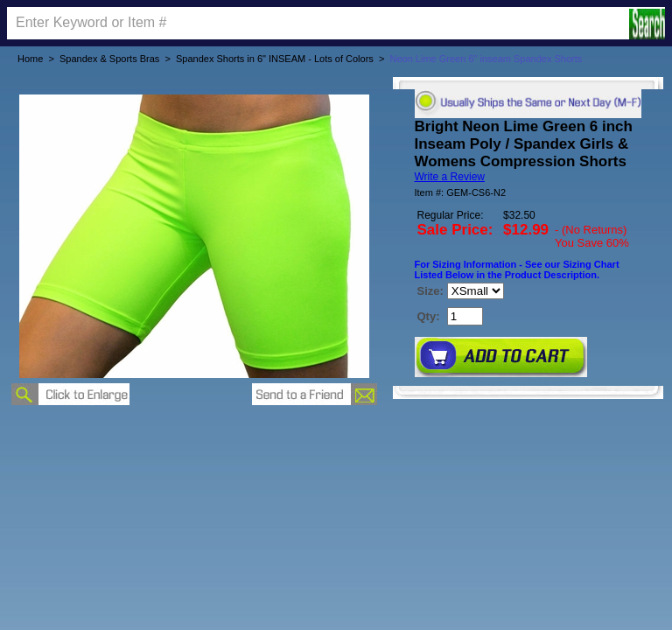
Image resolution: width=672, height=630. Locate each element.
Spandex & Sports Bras (109, 59)
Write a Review (450, 177)
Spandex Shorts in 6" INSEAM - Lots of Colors (275, 59)
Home (30, 59)
